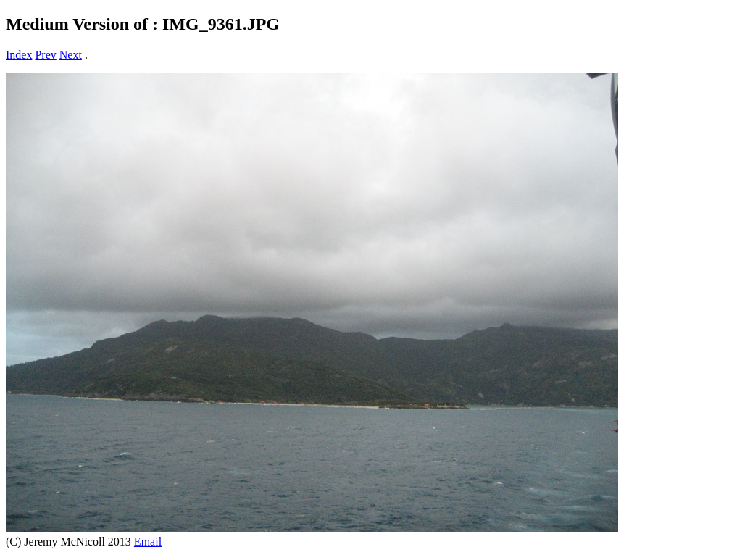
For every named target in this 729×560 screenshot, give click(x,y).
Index (19, 55)
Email (148, 542)
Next (71, 55)
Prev (45, 55)
